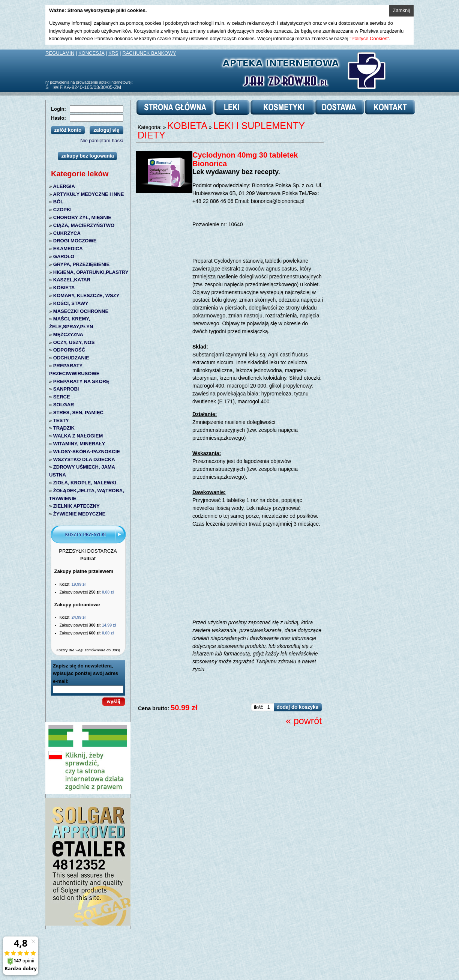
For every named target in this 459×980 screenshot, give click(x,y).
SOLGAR (64, 405)
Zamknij (401, 10)
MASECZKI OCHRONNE (81, 311)
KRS (113, 53)
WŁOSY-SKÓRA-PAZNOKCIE (87, 452)
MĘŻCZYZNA (68, 334)
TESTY (61, 420)
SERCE (62, 397)
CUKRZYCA (67, 233)
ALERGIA (64, 186)
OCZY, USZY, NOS (74, 342)
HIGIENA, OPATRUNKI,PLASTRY (91, 272)
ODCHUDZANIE (71, 358)
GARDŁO (64, 256)
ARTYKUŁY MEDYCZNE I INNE (88, 194)
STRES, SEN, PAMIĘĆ (78, 413)
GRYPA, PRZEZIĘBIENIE (81, 264)
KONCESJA (91, 53)
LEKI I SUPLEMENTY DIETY (221, 130)
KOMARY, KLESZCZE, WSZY (86, 295)
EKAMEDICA (68, 249)
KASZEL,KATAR (72, 280)
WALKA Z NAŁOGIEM (78, 436)
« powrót (304, 721)
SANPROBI (66, 389)
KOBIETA (64, 288)
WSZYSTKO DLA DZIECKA (84, 459)
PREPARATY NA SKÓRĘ (81, 381)
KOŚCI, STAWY (71, 303)
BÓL (58, 202)
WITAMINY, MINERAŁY (79, 444)
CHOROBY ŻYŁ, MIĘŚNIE (82, 217)
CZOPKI (62, 210)
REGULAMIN (60, 53)
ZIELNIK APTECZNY (76, 506)
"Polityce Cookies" (369, 38)
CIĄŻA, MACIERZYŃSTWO (84, 225)
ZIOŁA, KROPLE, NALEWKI (85, 483)
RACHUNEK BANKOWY (149, 53)
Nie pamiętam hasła (102, 141)
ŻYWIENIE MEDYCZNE (79, 514)
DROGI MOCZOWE (75, 241)
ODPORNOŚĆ (69, 350)
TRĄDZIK (64, 428)
